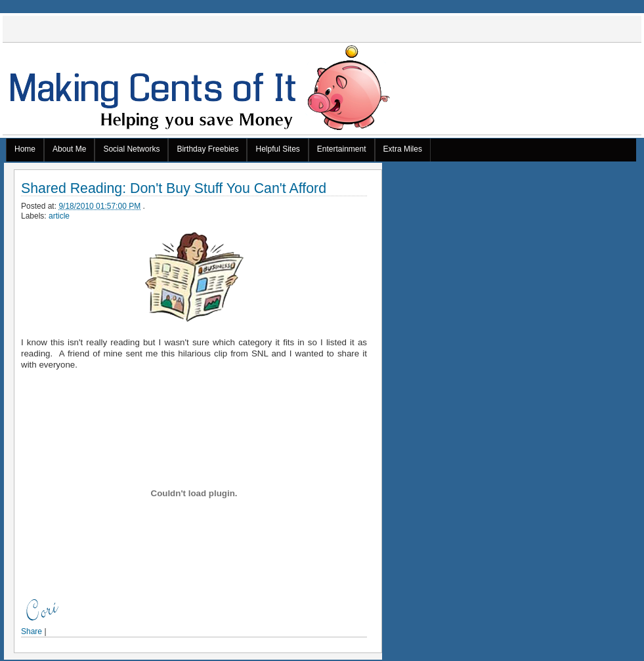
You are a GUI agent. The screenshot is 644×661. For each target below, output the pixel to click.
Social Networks (131, 149)
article (59, 216)
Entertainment (342, 149)
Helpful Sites (277, 149)
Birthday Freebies (207, 149)
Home (25, 149)
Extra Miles (403, 149)
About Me (69, 149)
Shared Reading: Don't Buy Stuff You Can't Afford (174, 189)
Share (32, 631)
